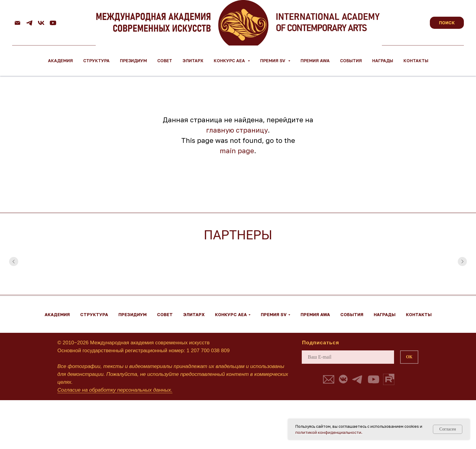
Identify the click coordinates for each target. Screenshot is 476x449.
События (351, 61)
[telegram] (29, 23)
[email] (348, 357)
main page (237, 151)
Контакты (416, 61)
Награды (383, 61)
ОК (409, 357)
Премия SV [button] (273, 61)
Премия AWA (315, 61)
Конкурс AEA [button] (230, 61)
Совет (165, 61)
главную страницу (237, 130)
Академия (60, 61)
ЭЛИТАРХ (193, 61)
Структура (96, 61)
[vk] (41, 23)
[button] (329, 379)
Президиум (133, 61)
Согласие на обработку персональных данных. (115, 390)
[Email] (17, 23)
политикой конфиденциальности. (329, 432)
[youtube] (53, 23)
